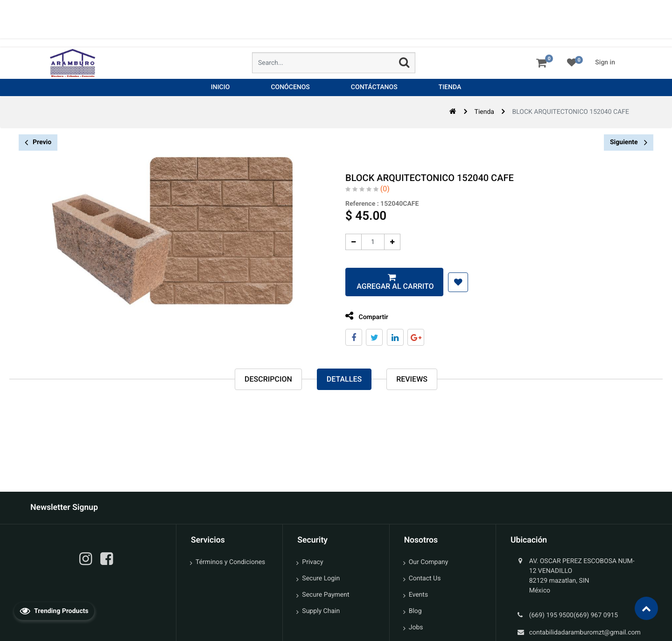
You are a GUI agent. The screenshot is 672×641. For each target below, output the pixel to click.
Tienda (484, 112)
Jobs (416, 627)
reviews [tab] (412, 380)
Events (418, 595)
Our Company (429, 562)
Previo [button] (38, 143)
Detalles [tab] (344, 380)
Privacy (312, 562)
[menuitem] (220, 87)
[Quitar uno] (346, 242)
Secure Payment (325, 595)
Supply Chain (321, 611)
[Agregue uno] (385, 242)
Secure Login (321, 578)
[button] (451, 282)
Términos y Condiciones (230, 562)
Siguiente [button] (629, 142)
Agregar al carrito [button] (387, 286)
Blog (415, 611)
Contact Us (425, 578)
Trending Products (54, 611)
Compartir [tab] (359, 316)
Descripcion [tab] (268, 380)
